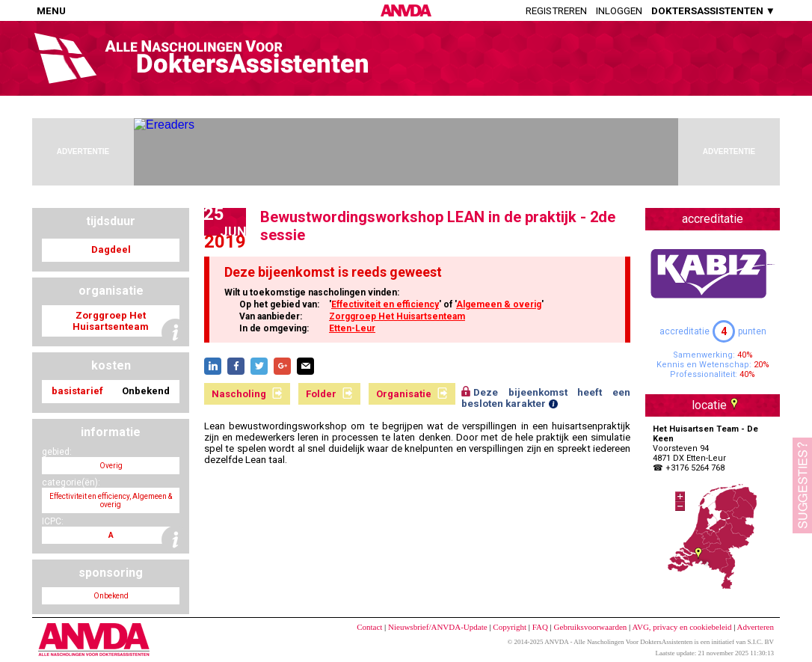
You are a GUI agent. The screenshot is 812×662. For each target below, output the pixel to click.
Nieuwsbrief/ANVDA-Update (438, 627)
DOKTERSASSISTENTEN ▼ (713, 11)
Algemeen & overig (499, 304)
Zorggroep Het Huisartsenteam (397, 316)
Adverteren (756, 627)
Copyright (510, 627)
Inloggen (619, 11)
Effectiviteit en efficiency (385, 304)
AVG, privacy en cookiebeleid (682, 627)
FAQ (540, 627)
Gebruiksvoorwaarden (591, 627)
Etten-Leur (352, 328)
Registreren (556, 11)
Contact (369, 627)
